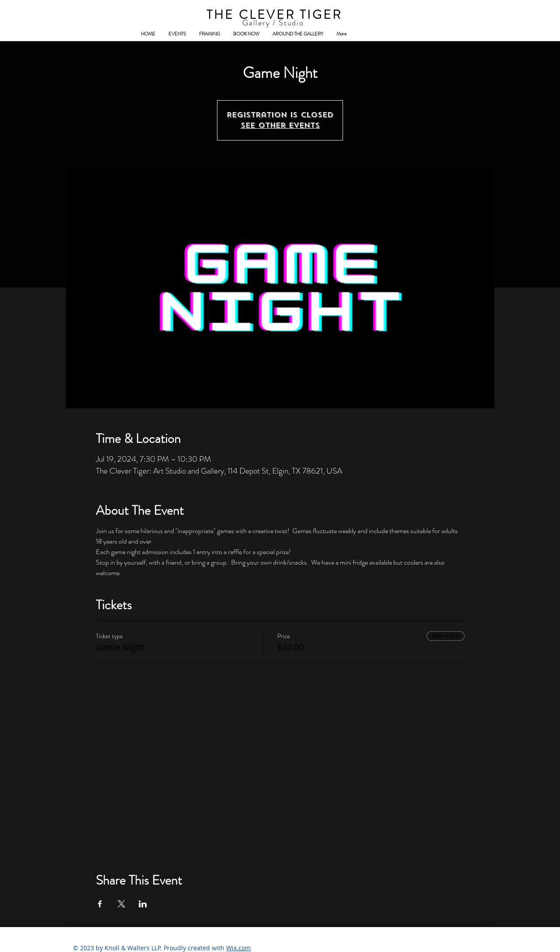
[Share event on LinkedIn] (143, 904)
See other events (280, 125)
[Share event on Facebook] (100, 904)
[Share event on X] (121, 904)
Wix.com (238, 948)
